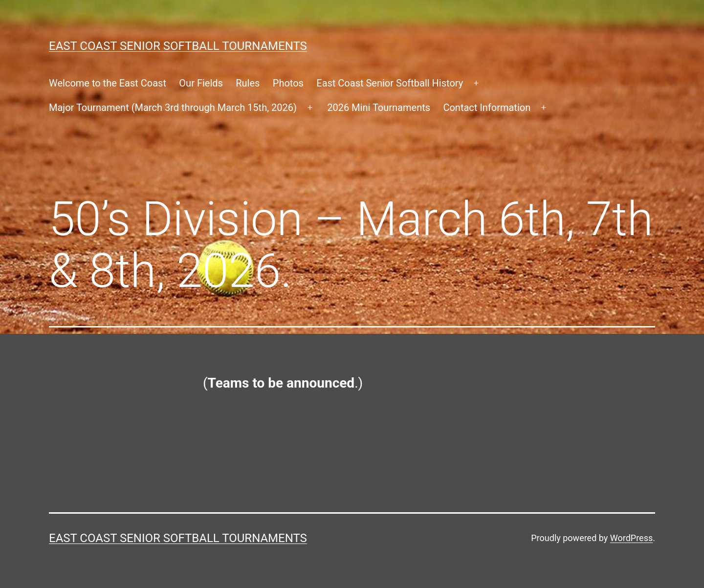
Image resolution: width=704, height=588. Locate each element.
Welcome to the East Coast (108, 83)
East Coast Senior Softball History (390, 83)
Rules (248, 83)
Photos (288, 83)
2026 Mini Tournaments (379, 108)
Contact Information (487, 108)
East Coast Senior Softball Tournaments (178, 46)
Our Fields (201, 83)
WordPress (631, 538)
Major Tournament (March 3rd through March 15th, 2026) (173, 108)
